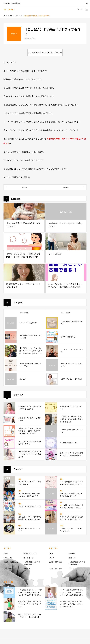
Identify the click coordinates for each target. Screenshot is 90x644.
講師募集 (27, 569)
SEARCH (87, 3)
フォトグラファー (55, 569)
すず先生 (33, 38)
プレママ (72, 569)
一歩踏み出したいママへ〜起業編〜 (32, 563)
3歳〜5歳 (72, 554)
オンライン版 (29, 558)
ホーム (6, 554)
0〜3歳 (51, 554)
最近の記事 (24, 313)
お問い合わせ (8, 569)
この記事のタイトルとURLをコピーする (45, 52)
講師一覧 (72, 558)
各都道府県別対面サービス (12, 563)
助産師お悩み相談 (55, 562)
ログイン (80, 10)
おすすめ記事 (66, 313)
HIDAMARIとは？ (30, 554)
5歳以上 (52, 558)
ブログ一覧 (8, 558)
